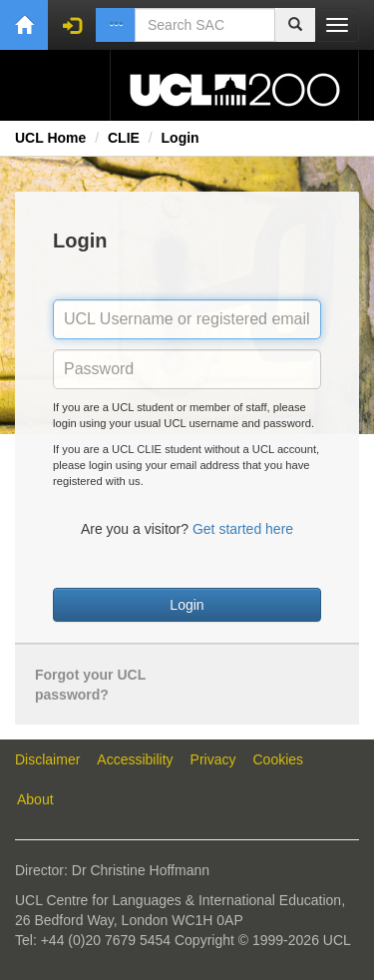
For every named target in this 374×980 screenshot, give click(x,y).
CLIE (124, 138)
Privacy (213, 759)
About (35, 799)
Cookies (279, 759)
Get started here (243, 529)
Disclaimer (47, 759)
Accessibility (135, 759)
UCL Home (50, 138)
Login (181, 138)
